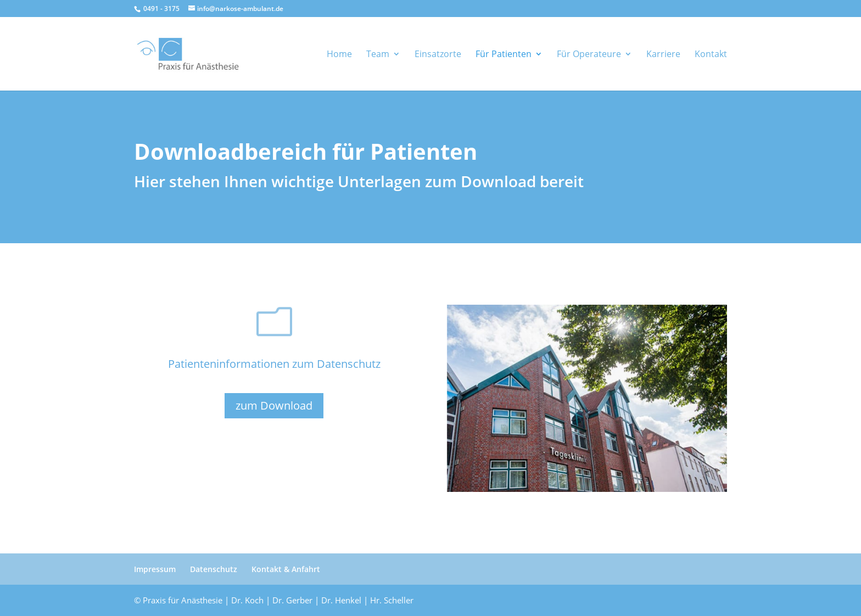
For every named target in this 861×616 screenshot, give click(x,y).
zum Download (274, 405)
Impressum (155, 569)
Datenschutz (214, 569)
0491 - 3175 (161, 9)
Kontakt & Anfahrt (286, 569)
